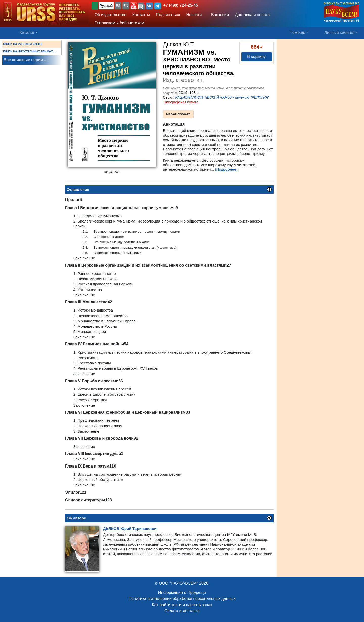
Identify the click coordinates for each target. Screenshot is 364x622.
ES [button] (118, 6)
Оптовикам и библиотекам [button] (119, 23)
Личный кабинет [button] (340, 32)
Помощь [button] (297, 32)
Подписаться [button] (168, 15)
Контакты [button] (141, 15)
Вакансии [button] (219, 15)
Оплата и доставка (182, 611)
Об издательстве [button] (110, 15)
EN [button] (126, 6)
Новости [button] (194, 15)
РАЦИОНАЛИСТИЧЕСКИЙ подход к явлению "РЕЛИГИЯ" (222, 97)
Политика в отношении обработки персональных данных (182, 599)
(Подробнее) (226, 169)
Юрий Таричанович (130, 529)
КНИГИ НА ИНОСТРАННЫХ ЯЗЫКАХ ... (29, 51)
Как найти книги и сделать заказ (182, 605)
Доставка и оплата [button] (252, 15)
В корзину (256, 57)
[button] (133, 6)
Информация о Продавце (182, 593)
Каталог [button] (27, 32)
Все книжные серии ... (26, 60)
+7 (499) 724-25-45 (181, 5)
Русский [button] (106, 6)
